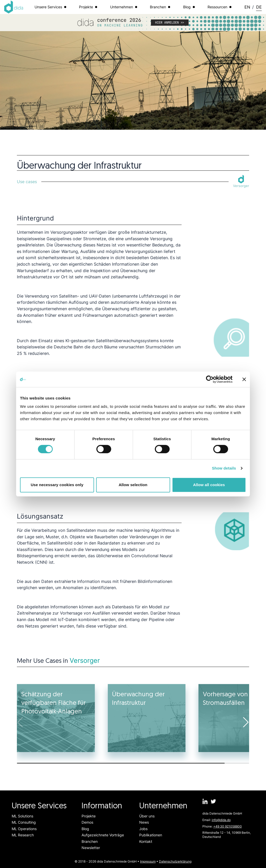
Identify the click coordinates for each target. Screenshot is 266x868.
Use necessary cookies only (57, 485)
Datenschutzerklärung (175, 861)
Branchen (90, 841)
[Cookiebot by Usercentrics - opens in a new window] (210, 379)
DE (259, 7)
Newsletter (91, 848)
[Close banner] (244, 379)
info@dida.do (221, 820)
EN (247, 7)
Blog (85, 829)
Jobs (143, 829)
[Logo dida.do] (14, 7)
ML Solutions (22, 816)
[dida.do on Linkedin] (205, 801)
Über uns (147, 816)
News (144, 822)
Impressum (148, 861)
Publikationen (151, 835)
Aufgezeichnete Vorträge (103, 835)
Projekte (89, 816)
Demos (87, 822)
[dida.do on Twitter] (213, 801)
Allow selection (133, 485)
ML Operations (24, 829)
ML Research (23, 835)
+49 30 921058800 (228, 826)
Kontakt (146, 841)
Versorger (85, 660)
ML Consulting (24, 822)
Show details (224, 468)
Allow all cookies (209, 485)
